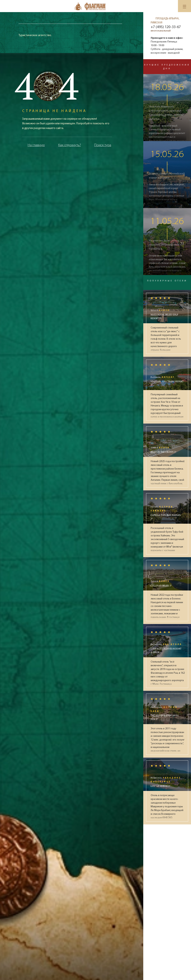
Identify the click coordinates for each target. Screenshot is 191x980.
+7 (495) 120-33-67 (166, 27)
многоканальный (161, 31)
